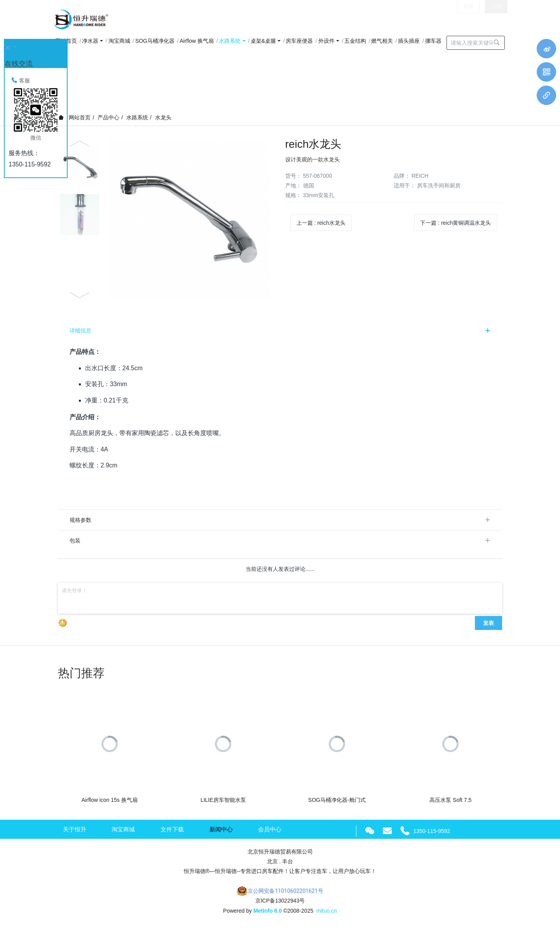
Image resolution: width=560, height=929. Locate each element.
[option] (166, 219)
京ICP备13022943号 (280, 901)
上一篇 (321, 223)
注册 (496, 19)
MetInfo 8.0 (268, 911)
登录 (468, 19)
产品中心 (108, 117)
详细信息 (80, 331)
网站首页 (75, 117)
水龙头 (163, 117)
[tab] (280, 331)
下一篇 (455, 223)
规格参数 (80, 520)
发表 (488, 623)
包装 (75, 541)
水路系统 (137, 117)
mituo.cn (327, 911)
